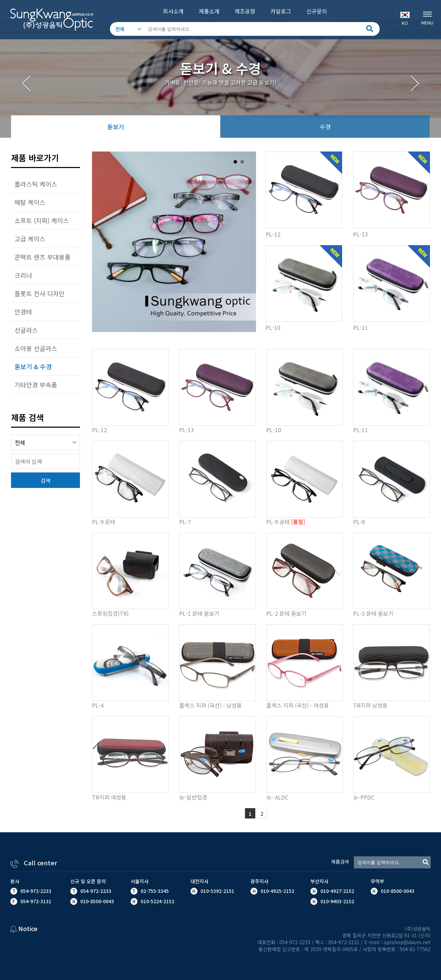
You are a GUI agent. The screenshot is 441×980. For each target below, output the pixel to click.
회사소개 (173, 11)
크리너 (23, 275)
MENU (427, 18)
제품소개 (209, 11)
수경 (325, 127)
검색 (45, 480)
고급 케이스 (30, 239)
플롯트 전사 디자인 (40, 293)
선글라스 (26, 330)
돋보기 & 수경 (33, 366)
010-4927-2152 (337, 891)
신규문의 (317, 11)
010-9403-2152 (337, 901)
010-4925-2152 (277, 891)
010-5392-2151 (217, 891)
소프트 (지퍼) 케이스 (42, 220)
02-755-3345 (155, 891)
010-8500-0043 (397, 891)
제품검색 (340, 862)
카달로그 (281, 11)
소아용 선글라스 (36, 348)
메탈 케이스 (30, 202)
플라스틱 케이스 (36, 184)
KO (405, 19)
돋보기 (116, 127)
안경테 (23, 312)
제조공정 (245, 11)
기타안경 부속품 (36, 385)
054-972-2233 (36, 891)
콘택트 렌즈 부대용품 (43, 257)
